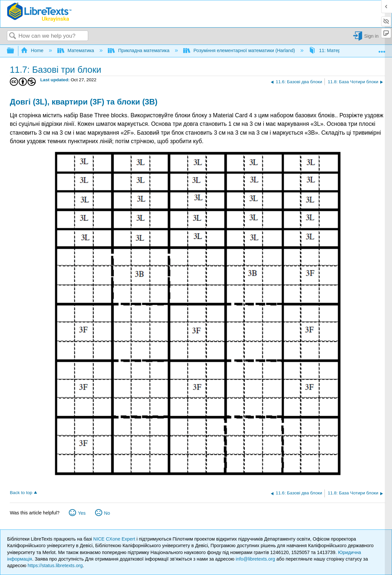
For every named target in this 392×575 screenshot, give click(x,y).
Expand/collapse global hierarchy (15, 51)
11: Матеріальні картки (339, 50)
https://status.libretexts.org (55, 565)
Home (33, 50)
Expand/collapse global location (382, 49)
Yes (82, 513)
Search (13, 36)
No (107, 513)
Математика (76, 50)
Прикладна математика (139, 50)
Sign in (371, 36)
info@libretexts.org (255, 559)
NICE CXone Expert (115, 539)
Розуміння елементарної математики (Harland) (240, 50)
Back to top (21, 493)
